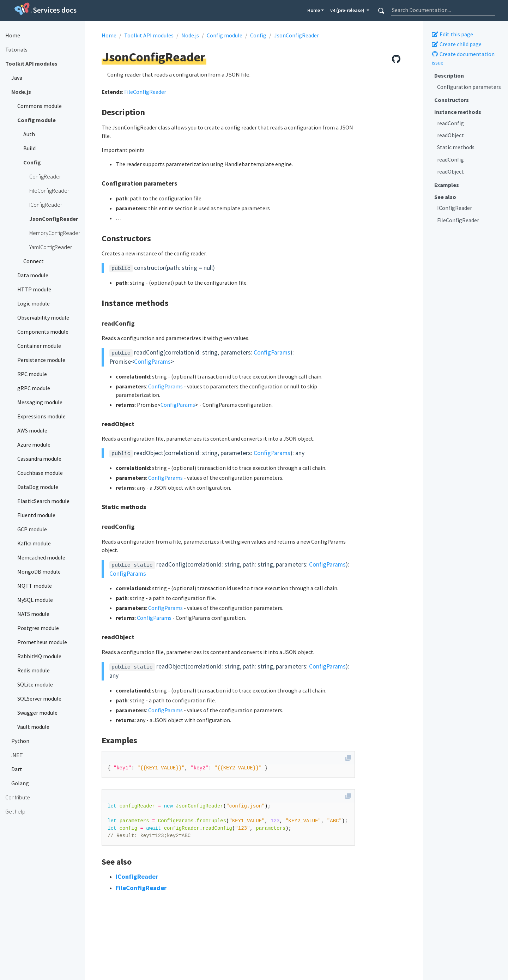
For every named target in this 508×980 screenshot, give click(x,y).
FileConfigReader (458, 220)
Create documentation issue (463, 58)
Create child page (456, 44)
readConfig (450, 123)
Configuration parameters (469, 87)
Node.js (190, 35)
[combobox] (443, 10)
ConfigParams (272, 352)
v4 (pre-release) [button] (348, 10)
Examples (447, 185)
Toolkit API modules (149, 35)
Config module (225, 35)
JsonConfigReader (297, 35)
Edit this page (452, 34)
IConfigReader (455, 208)
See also (445, 197)
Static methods (456, 147)
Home (314, 10)
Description (449, 75)
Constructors (452, 100)
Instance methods (458, 112)
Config (258, 35)
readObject (450, 135)
